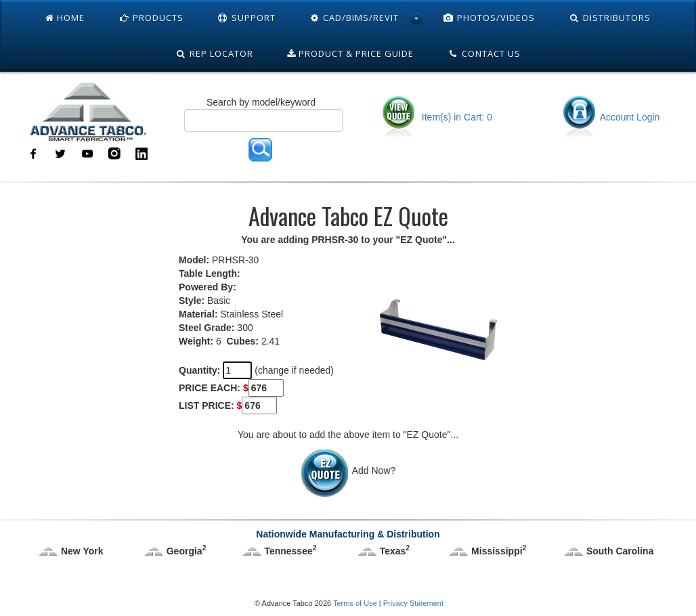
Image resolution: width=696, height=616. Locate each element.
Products (151, 18)
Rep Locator (214, 53)
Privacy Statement (413, 603)
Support (246, 18)
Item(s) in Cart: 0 (436, 117)
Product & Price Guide (350, 53)
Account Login (611, 117)
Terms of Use (355, 603)
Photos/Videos (489, 18)
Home (65, 18)
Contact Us (484, 53)
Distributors (610, 18)
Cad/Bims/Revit (354, 18)
